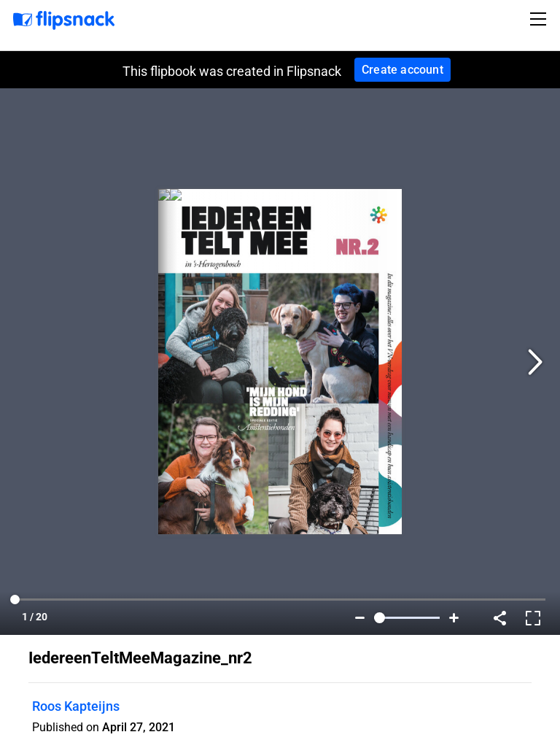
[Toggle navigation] (540, 19)
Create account (402, 70)
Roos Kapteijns (76, 706)
